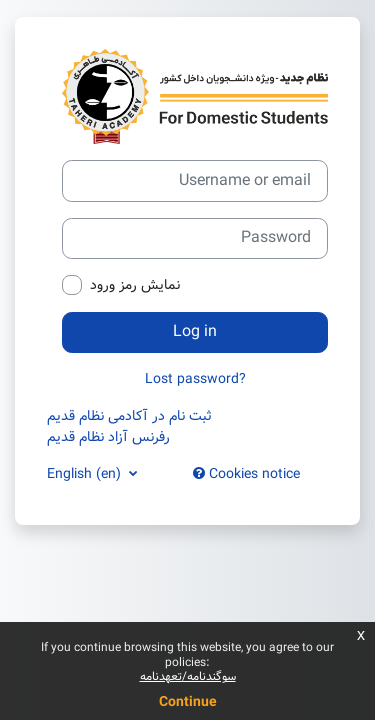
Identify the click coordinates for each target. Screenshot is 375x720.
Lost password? (195, 379)
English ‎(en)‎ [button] (86, 474)
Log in (195, 332)
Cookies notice (246, 474)
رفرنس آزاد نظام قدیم (108, 437)
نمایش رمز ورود (135, 285)
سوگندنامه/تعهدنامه (188, 676)
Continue (188, 702)
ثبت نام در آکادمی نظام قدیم (129, 416)
